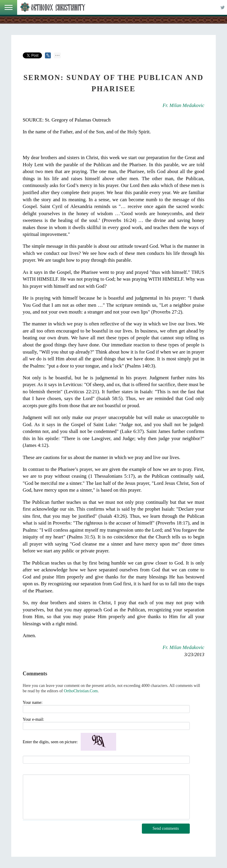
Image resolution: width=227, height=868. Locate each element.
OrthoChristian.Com (81, 691)
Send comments (166, 828)
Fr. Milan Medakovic (183, 105)
